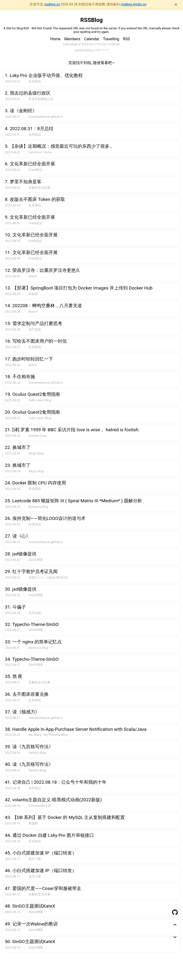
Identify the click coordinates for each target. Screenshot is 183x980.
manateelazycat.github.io (46, 117)
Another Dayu (38, 436)
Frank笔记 (36, 170)
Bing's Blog (36, 453)
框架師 (33, 294)
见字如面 (35, 329)
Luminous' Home (40, 152)
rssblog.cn (52, 4)
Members (72, 39)
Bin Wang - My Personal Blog (48, 735)
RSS (126, 39)
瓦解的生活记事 (39, 188)
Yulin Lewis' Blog (40, 400)
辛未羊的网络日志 (41, 99)
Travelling (111, 39)
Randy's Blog (37, 753)
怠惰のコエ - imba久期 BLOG (48, 577)
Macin (33, 276)
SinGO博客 (36, 560)
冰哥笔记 (35, 135)
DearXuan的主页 (40, 806)
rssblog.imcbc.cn (134, 4)
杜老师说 (35, 81)
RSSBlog (91, 20)
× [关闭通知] (176, 4)
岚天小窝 (35, 859)
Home (55, 39)
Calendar (92, 39)
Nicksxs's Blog (38, 507)
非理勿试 (35, 524)
